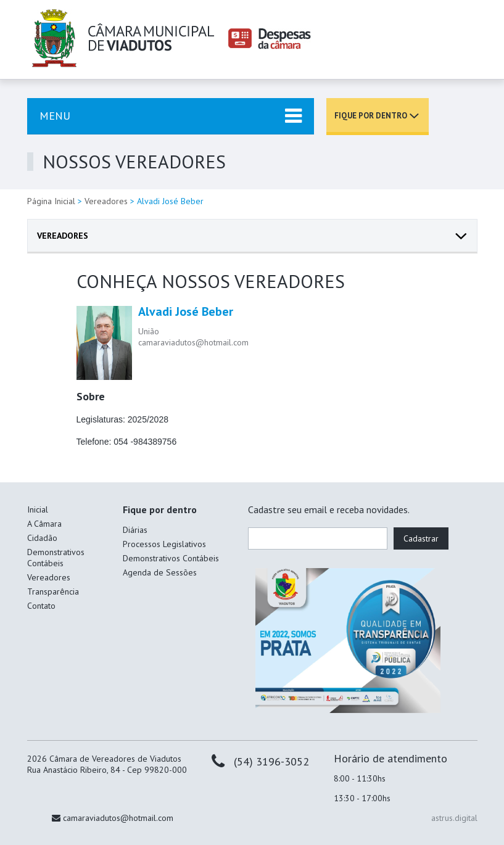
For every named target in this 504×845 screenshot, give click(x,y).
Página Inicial (51, 201)
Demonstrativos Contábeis (56, 558)
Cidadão (42, 538)
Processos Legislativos (164, 544)
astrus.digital (454, 818)
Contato (41, 606)
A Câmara (44, 524)
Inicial (38, 509)
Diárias (135, 530)
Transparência (53, 591)
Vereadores (106, 201)
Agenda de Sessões (160, 572)
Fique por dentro (371, 116)
